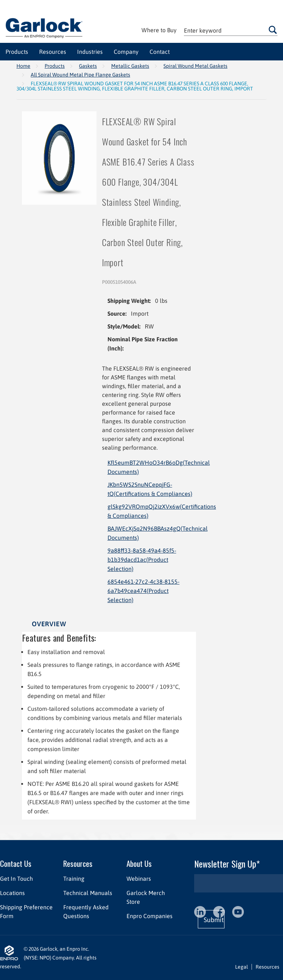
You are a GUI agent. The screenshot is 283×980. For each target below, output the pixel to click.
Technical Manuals (88, 893)
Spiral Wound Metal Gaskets (195, 66)
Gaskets (88, 66)
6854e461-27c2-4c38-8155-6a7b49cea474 (144, 591)
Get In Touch (16, 879)
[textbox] (231, 30)
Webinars (139, 879)
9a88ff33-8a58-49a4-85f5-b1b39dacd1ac (142, 560)
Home (23, 66)
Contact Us (16, 863)
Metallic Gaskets (130, 66)
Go (273, 30)
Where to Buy (159, 30)
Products (55, 66)
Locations (12, 893)
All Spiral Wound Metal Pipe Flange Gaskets (80, 75)
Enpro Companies (150, 916)
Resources (78, 863)
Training (74, 879)
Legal (242, 967)
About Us (139, 863)
